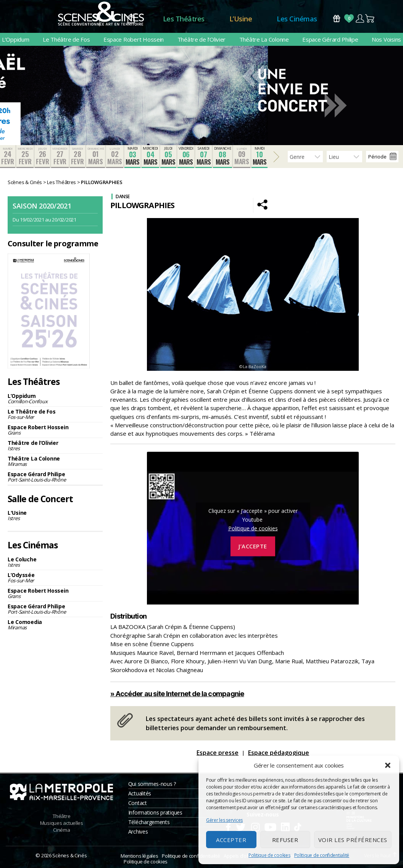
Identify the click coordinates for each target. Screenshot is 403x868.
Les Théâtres (184, 19)
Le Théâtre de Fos (66, 39)
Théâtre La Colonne (264, 39)
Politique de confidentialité (322, 855)
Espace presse (218, 753)
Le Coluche (55, 562)
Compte (360, 19)
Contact (138, 803)
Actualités (140, 793)
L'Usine (55, 515)
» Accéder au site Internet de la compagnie (177, 694)
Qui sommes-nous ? (152, 784)
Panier (370, 19)
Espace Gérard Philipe (330, 39)
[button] (388, 765)
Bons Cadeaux (337, 19)
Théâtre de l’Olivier (202, 39)
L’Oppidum (16, 39)
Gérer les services (224, 820)
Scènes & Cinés (69, 855)
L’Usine (241, 19)
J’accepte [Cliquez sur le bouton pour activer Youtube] (253, 546)
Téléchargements (149, 822)
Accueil (131, 19)
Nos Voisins (386, 39)
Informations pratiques (155, 812)
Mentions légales (139, 856)
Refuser (285, 840)
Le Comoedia (55, 625)
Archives (138, 832)
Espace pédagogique (279, 753)
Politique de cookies (269, 855)
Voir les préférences (353, 840)
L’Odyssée (55, 578)
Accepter (231, 840)
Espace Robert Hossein (134, 39)
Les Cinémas (297, 19)
